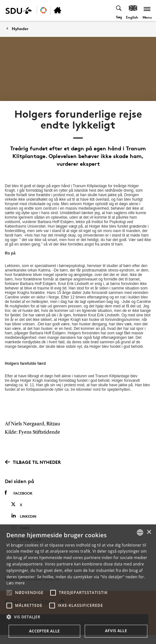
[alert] (78, 584)
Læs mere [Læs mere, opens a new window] (16, 583)
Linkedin (24, 516)
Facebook (19, 493)
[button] (9, 593)
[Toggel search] (119, 10)
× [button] (149, 532)
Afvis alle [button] (116, 631)
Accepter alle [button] (44, 631)
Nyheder (20, 29)
